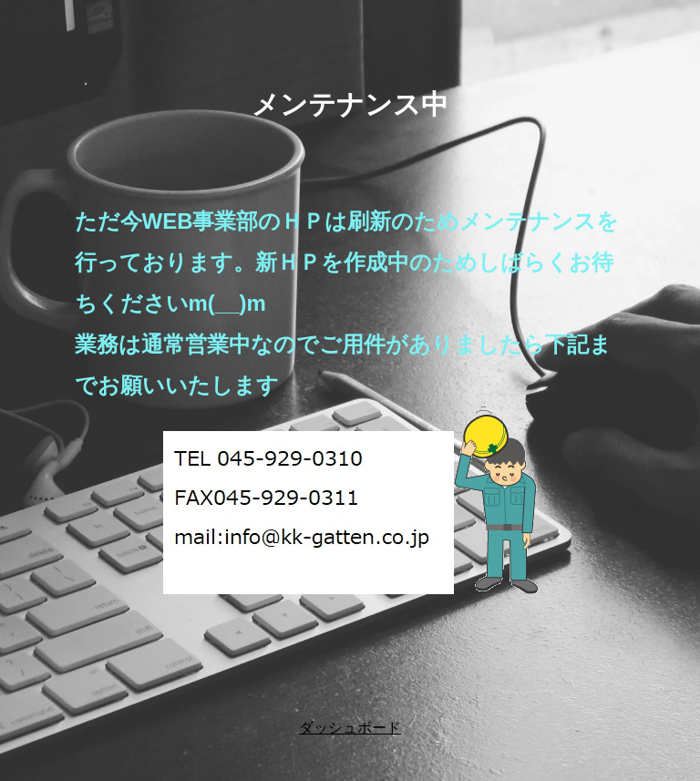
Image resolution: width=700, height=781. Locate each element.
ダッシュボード (350, 728)
